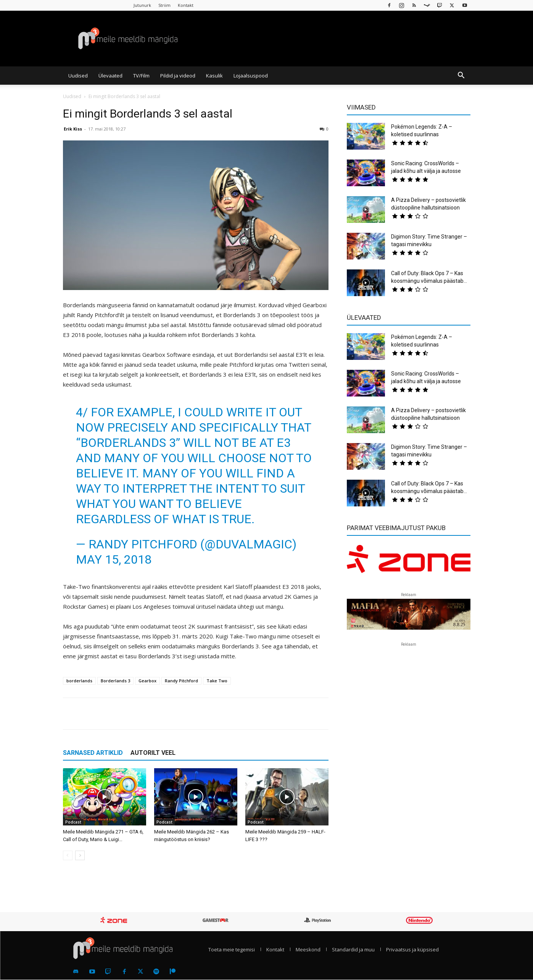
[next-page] (80, 855)
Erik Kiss (73, 129)
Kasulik (214, 76)
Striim (164, 5)
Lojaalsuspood (251, 76)
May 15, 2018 (114, 559)
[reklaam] (409, 563)
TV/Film (141, 76)
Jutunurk (142, 5)
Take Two (217, 681)
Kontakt (186, 5)
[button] (461, 76)
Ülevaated (110, 76)
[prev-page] (68, 855)
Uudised (78, 76)
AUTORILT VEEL (153, 753)
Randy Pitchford (181, 681)
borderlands (79, 681)
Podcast (73, 822)
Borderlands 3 (115, 681)
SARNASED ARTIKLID (93, 753)
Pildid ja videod (178, 76)
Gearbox (147, 681)
